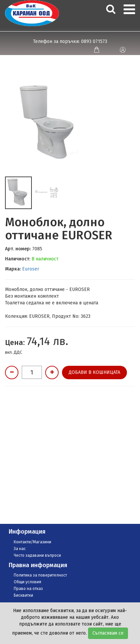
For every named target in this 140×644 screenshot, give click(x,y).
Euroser (31, 269)
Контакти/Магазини (32, 542)
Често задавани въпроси (37, 555)
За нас (20, 549)
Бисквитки (23, 595)
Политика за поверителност (40, 575)
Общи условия (27, 582)
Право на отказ (28, 589)
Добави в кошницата (94, 372)
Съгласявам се (108, 633)
